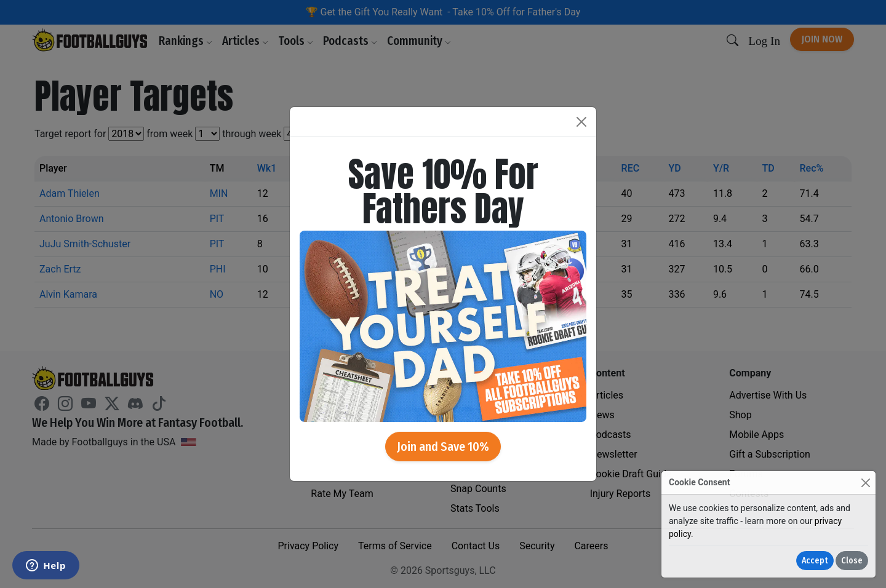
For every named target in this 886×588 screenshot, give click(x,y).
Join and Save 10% (443, 447)
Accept (815, 561)
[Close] (865, 483)
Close (852, 561)
